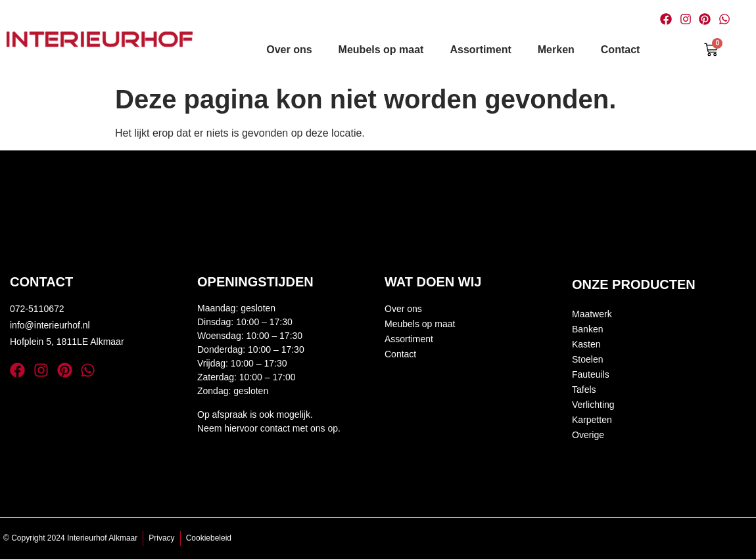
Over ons (289, 50)
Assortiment (480, 50)
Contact (621, 50)
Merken (556, 50)
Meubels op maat (381, 50)
